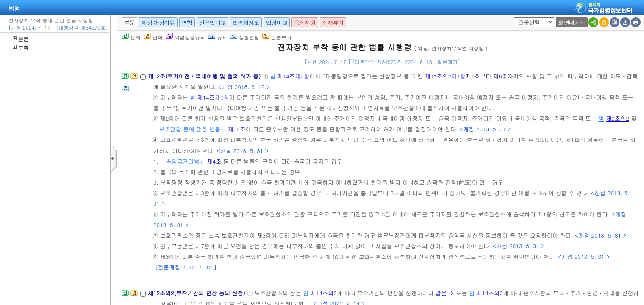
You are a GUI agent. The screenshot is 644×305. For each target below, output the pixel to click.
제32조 (237, 129)
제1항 (458, 76)
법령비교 (277, 23)
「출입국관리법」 (183, 161)
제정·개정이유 (158, 23)
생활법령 (245, 37)
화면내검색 (572, 23)
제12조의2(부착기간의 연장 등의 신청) (197, 293)
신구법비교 (212, 23)
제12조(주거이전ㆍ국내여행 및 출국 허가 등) (205, 76)
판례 (131, 37)
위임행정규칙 (185, 37)
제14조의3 (490, 293)
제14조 (286, 76)
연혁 (187, 23)
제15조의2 (438, 76)
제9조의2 (618, 118)
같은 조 (445, 293)
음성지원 (305, 23)
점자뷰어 (333, 23)
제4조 (214, 161)
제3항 (222, 97)
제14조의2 (324, 293)
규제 (218, 37)
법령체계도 (246, 23)
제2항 (302, 76)
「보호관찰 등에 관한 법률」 (190, 129)
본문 (21, 39)
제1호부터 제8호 (487, 76)
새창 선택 (512, 18)
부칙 (21, 47)
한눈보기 (277, 37)
